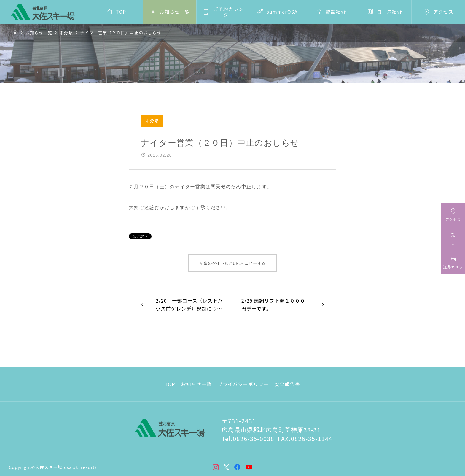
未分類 (152, 121)
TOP (170, 384)
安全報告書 (287, 384)
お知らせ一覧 (196, 384)
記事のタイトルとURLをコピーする (233, 263)
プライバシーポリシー (243, 384)
